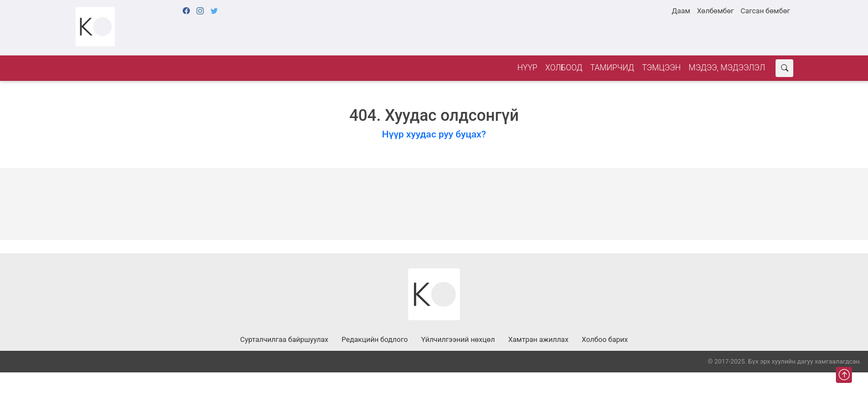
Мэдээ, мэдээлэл (727, 68)
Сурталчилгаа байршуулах (284, 339)
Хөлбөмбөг (715, 11)
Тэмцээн (662, 68)
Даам (681, 11)
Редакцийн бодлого (375, 339)
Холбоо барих (605, 339)
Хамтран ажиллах (538, 339)
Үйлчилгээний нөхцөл (458, 339)
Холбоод (564, 68)
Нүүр (527, 68)
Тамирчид (612, 68)
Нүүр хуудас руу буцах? (434, 134)
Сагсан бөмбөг (765, 11)
